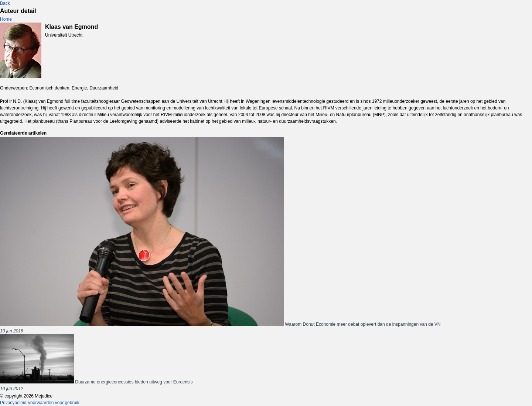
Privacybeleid (13, 403)
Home (6, 19)
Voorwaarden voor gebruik (54, 403)
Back (5, 3)
